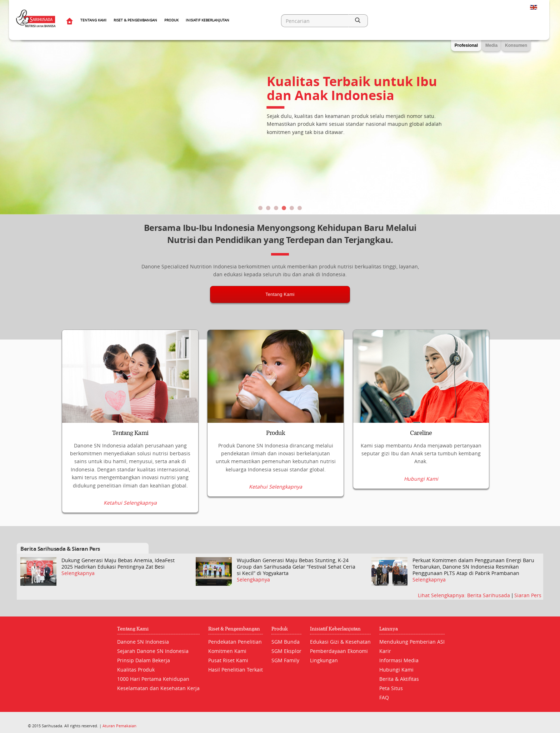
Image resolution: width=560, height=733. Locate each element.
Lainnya (389, 629)
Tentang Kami (93, 20)
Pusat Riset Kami (228, 660)
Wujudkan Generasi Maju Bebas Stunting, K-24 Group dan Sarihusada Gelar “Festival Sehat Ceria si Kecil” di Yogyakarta (296, 566)
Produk (171, 20)
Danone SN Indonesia (143, 642)
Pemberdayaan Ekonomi (339, 651)
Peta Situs (391, 688)
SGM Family (285, 660)
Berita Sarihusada (489, 595)
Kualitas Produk (136, 670)
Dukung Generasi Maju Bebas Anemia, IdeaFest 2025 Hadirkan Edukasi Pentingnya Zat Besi (118, 563)
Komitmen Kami (227, 651)
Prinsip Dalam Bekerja (144, 660)
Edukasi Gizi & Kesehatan (340, 642)
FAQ (384, 697)
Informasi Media (399, 660)
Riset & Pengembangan (135, 20)
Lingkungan (324, 660)
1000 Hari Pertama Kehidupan (153, 679)
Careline (421, 433)
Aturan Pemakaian (119, 726)
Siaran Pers (528, 595)
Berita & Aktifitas (399, 679)
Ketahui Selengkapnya (130, 503)
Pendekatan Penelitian (235, 642)
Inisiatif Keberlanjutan (207, 20)
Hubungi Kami (421, 503)
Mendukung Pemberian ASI (412, 642)
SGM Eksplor (286, 651)
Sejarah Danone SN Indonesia (153, 651)
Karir (385, 651)
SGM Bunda (286, 642)
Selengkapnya (78, 573)
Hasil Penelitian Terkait (236, 670)
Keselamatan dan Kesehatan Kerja (158, 688)
